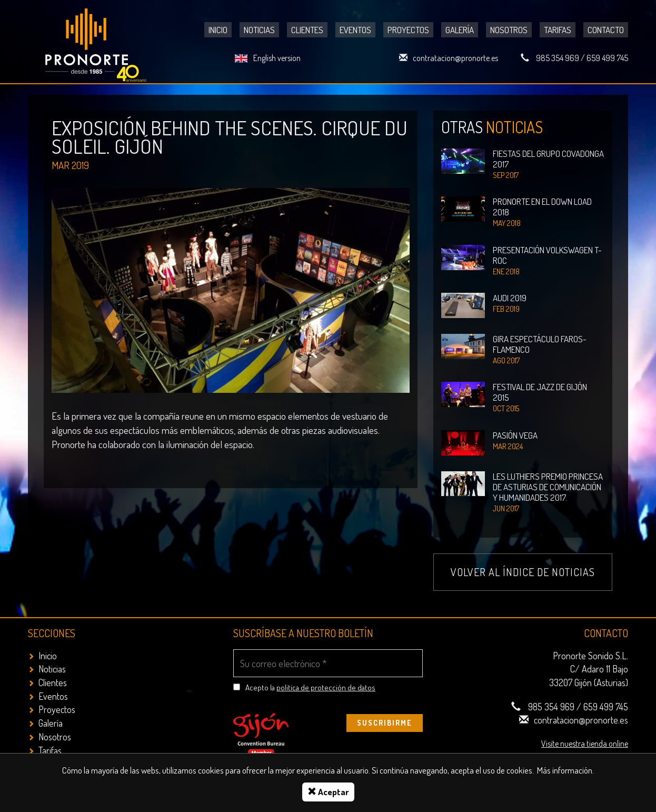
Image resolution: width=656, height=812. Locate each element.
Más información (565, 770)
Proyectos (408, 30)
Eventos (355, 30)
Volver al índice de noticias (523, 572)
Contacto (606, 30)
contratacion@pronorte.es (455, 58)
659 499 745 (607, 58)
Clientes (307, 30)
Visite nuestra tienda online (585, 744)
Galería (460, 30)
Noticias (259, 30)
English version (277, 58)
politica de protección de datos (326, 687)
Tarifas (558, 30)
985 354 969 (558, 58)
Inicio (218, 30)
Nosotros (509, 30)
